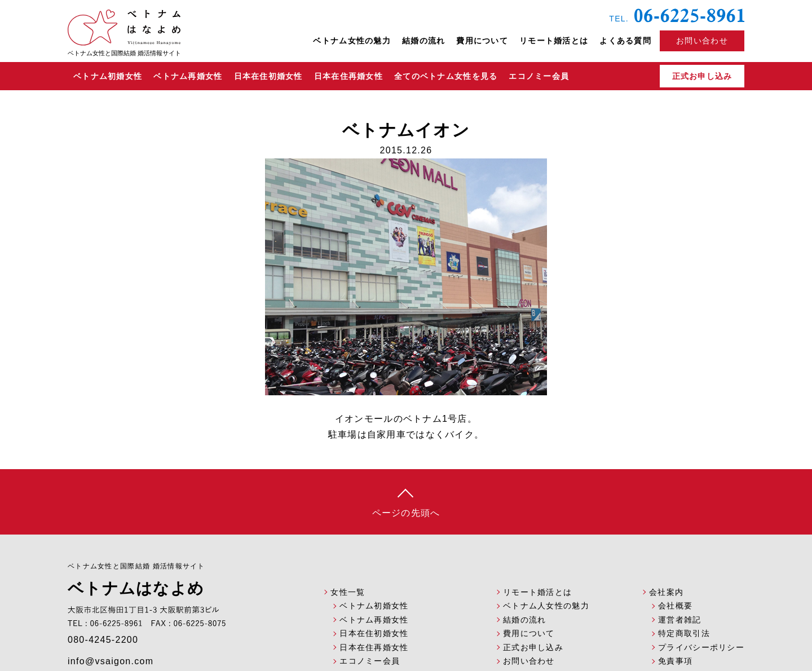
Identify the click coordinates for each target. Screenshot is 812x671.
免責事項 (675, 661)
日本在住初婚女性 (268, 76)
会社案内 (666, 592)
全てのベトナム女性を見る (446, 76)
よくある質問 (625, 41)
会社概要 (675, 606)
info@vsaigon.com (111, 661)
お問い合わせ (529, 661)
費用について (482, 41)
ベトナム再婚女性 (188, 76)
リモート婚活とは (554, 41)
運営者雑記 (679, 620)
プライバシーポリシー (701, 647)
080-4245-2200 (103, 640)
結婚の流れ (423, 41)
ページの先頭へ (406, 513)
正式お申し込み (702, 76)
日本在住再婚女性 (348, 76)
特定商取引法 (684, 633)
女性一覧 (348, 592)
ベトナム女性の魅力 (352, 41)
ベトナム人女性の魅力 (546, 606)
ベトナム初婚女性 (108, 76)
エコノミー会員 (539, 76)
